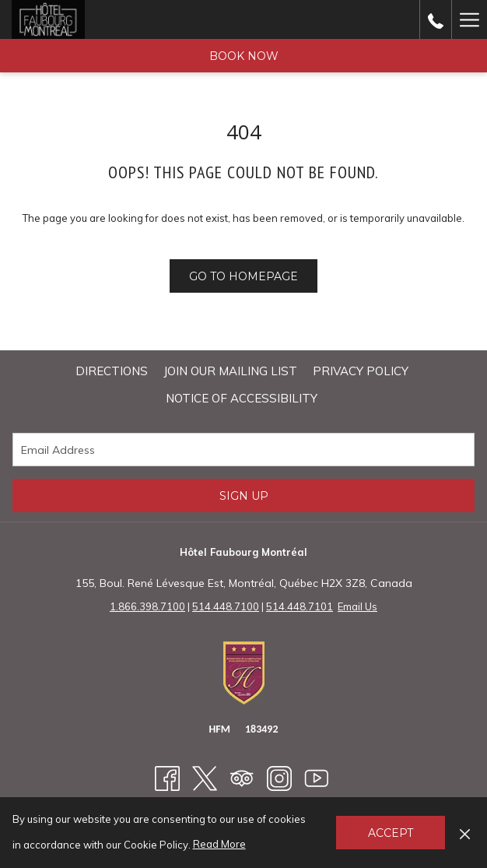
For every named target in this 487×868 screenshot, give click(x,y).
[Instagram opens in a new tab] (279, 777)
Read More (221, 845)
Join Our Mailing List (230, 371)
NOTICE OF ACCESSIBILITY (242, 398)
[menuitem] (112, 371)
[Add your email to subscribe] (243, 450)
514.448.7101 (300, 606)
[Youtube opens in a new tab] (317, 777)
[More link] (469, 19)
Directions (112, 371)
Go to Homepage (243, 276)
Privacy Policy (361, 371)
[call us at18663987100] (436, 19)
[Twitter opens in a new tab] (205, 777)
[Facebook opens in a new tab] (167, 777)
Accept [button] (391, 833)
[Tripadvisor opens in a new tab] (242, 777)
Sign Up (244, 496)
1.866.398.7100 (147, 606)
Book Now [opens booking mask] (244, 56)
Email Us (357, 606)
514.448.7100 (226, 606)
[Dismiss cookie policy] (465, 832)
